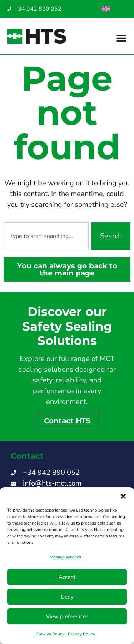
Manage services (65, 557)
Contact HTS (67, 421)
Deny (67, 597)
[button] (123, 496)
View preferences (67, 616)
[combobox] (46, 236)
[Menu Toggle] (121, 38)
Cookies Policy (50, 634)
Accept (67, 577)
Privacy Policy (81, 634)
